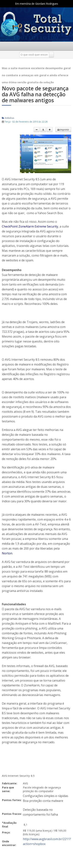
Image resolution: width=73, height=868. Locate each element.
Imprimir (63, 130)
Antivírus (8, 118)
